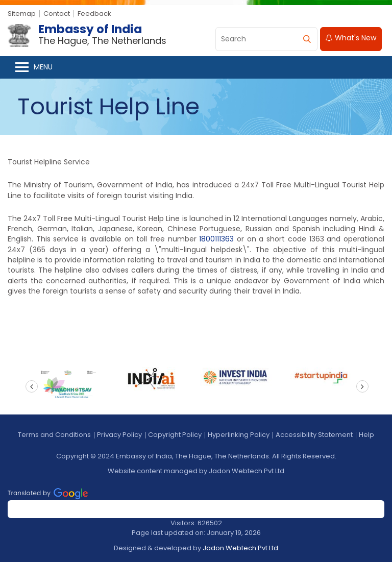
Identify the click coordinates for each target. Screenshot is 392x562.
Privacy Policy (119, 435)
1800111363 (216, 239)
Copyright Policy (175, 435)
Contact (57, 14)
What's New (351, 38)
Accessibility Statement (314, 435)
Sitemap (22, 14)
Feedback (94, 14)
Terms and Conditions (54, 435)
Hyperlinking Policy (239, 435)
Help (366, 435)
